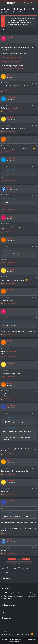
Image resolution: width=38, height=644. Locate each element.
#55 (36, 391)
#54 (36, 371)
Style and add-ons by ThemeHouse (12, 641)
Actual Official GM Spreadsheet (11, 62)
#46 (36, 166)
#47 (36, 195)
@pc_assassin (13, 108)
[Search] (35, 3)
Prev (12, 559)
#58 (36, 489)
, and (14, 69)
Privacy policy (16, 634)
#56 (36, 413)
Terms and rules (6, 634)
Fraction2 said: (7, 250)
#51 (36, 298)
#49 (36, 246)
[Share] (33, 45)
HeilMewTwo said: (8, 199)
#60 (36, 548)
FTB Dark (4, 631)
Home (3, 609)
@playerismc (13, 351)
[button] (3, 3)
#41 (36, 45)
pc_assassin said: (8, 428)
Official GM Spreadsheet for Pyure (12, 58)
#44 (36, 126)
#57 (36, 468)
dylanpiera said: (7, 322)
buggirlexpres (7, 12)
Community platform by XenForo (19, 640)
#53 (36, 349)
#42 (36, 83)
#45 (36, 146)
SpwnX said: (6, 512)
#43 (36, 105)
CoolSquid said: (7, 170)
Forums (3, 612)
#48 (36, 224)
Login (3, 622)
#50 (36, 277)
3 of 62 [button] (19, 559)
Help (23, 634)
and (10, 91)
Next (26, 559)
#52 (36, 318)
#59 (36, 509)
